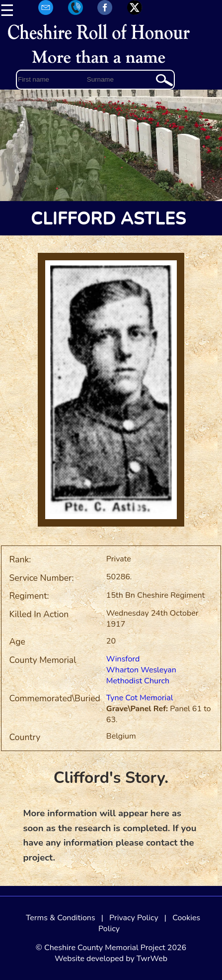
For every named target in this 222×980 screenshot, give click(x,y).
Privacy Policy (134, 918)
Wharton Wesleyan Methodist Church (141, 675)
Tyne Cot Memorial (140, 698)
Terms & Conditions (61, 918)
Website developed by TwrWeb (111, 959)
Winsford (123, 659)
